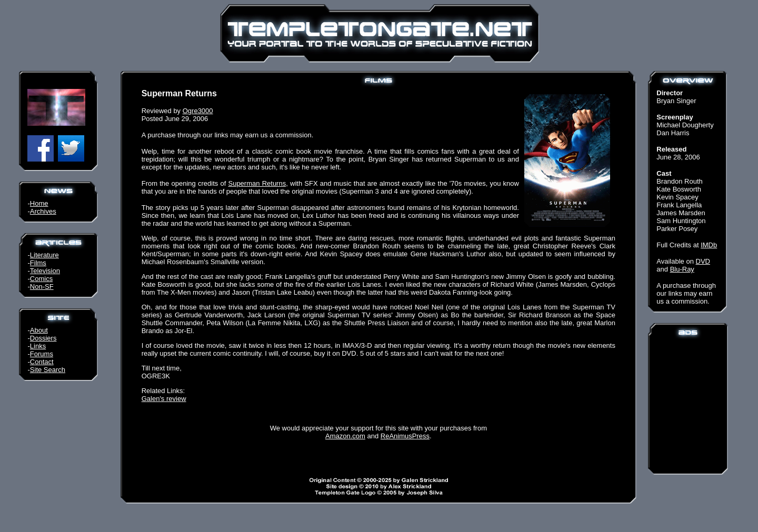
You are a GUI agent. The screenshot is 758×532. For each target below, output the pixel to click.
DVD (703, 261)
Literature (44, 255)
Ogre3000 (198, 111)
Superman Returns (257, 183)
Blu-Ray (682, 269)
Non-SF (42, 287)
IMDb (709, 245)
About (39, 330)
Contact (42, 362)
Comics (41, 279)
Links (38, 346)
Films (38, 263)
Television (45, 271)
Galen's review (164, 399)
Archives (43, 211)
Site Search (48, 370)
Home (39, 203)
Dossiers (43, 338)
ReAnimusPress (405, 436)
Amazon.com (345, 436)
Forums (42, 354)
